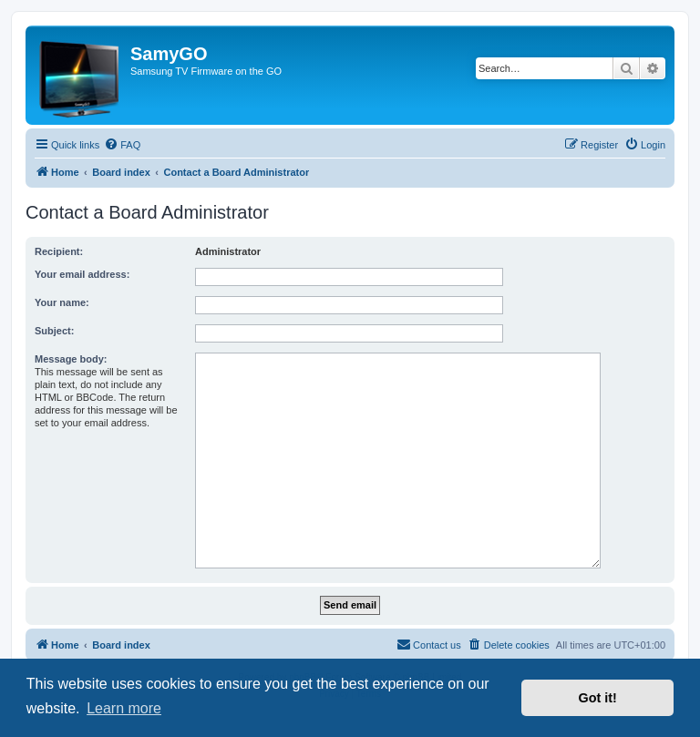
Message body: (71, 359)
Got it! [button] (598, 698)
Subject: (54, 331)
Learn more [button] (124, 708)
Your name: (62, 302)
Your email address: (82, 274)
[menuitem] (122, 145)
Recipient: (59, 251)
